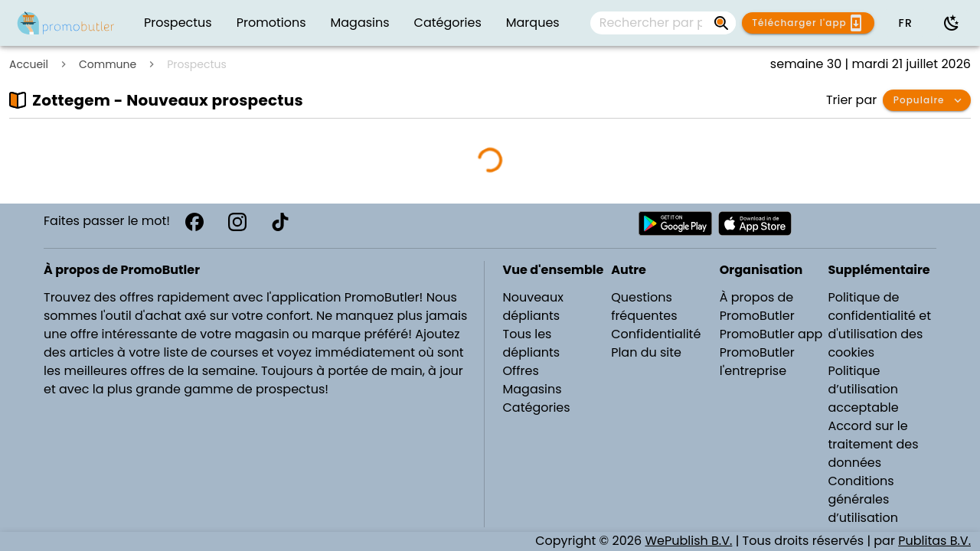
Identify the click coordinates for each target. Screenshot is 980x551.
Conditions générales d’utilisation (863, 499)
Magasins (532, 389)
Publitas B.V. (934, 541)
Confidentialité (656, 334)
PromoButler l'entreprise (757, 362)
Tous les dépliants (532, 343)
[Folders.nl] (66, 23)
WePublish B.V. (688, 541)
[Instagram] (237, 222)
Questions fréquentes (644, 306)
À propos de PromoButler (757, 306)
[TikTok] (280, 222)
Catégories (537, 408)
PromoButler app (771, 334)
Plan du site (646, 352)
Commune (108, 64)
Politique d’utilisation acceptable (863, 389)
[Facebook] (194, 222)
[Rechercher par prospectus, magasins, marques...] (722, 23)
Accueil (29, 64)
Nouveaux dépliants (533, 306)
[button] (905, 23)
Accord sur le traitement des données (873, 444)
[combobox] (663, 23)
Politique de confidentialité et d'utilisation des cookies (879, 325)
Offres (521, 371)
